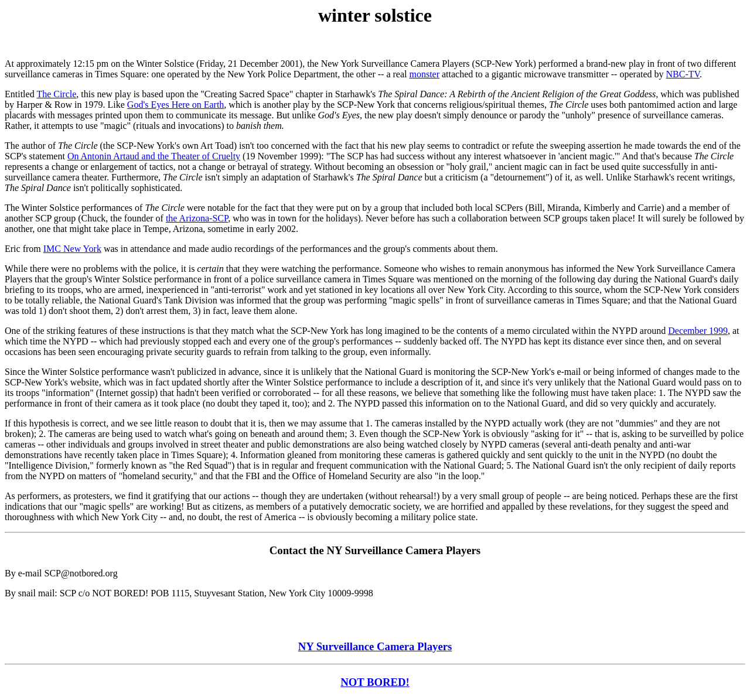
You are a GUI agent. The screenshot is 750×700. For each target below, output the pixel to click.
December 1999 (698, 331)
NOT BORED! (375, 682)
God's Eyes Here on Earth (176, 105)
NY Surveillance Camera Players (375, 646)
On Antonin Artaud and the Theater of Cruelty (154, 156)
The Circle (56, 94)
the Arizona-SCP (197, 218)
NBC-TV (683, 74)
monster (424, 74)
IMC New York (72, 249)
